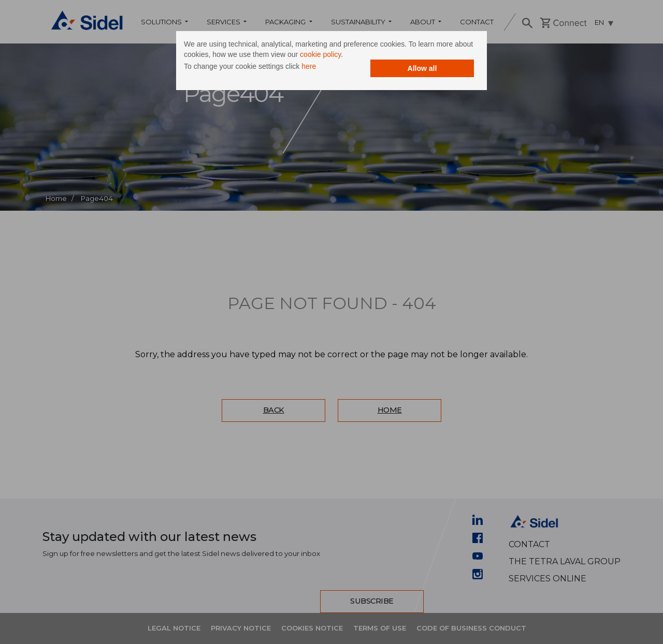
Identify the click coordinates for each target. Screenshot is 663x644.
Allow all (422, 68)
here (309, 66)
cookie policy (320, 54)
